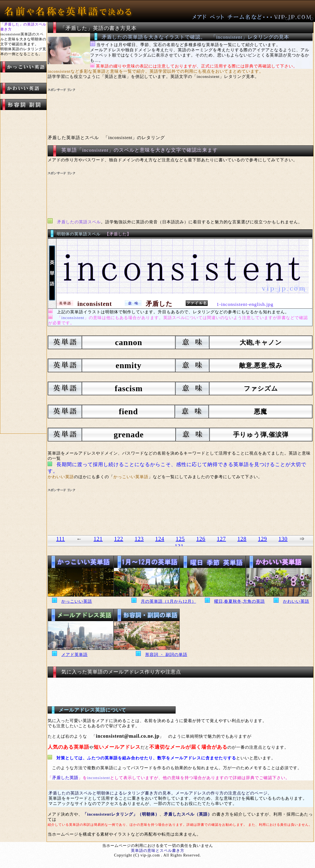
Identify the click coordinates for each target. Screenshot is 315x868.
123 (139, 539)
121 (98, 539)
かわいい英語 (296, 601)
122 (119, 539)
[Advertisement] (150, 109)
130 (283, 539)
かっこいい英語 (77, 601)
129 (263, 539)
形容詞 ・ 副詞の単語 (166, 655)
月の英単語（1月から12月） (168, 601)
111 (61, 539)
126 (201, 539)
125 (180, 539)
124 (160, 539)
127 (221, 539)
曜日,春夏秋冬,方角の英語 (240, 601)
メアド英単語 (75, 655)
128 (242, 539)
